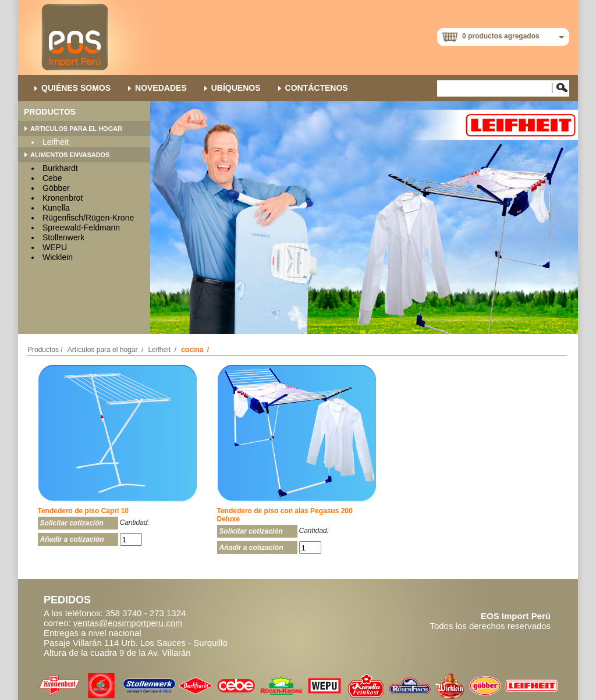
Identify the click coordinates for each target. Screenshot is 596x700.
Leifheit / (162, 350)
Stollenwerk (63, 237)
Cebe (52, 178)
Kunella (56, 208)
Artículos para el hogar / (106, 350)
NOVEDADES (161, 88)
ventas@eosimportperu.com (128, 623)
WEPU (55, 247)
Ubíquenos (236, 88)
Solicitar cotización (72, 523)
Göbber (56, 188)
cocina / (195, 350)
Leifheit (56, 142)
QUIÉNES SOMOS (76, 88)
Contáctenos (317, 88)
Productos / (45, 350)
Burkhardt (60, 168)
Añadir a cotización (72, 539)
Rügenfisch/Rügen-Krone (88, 218)
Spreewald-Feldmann (81, 228)
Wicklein (58, 257)
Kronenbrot (63, 198)
